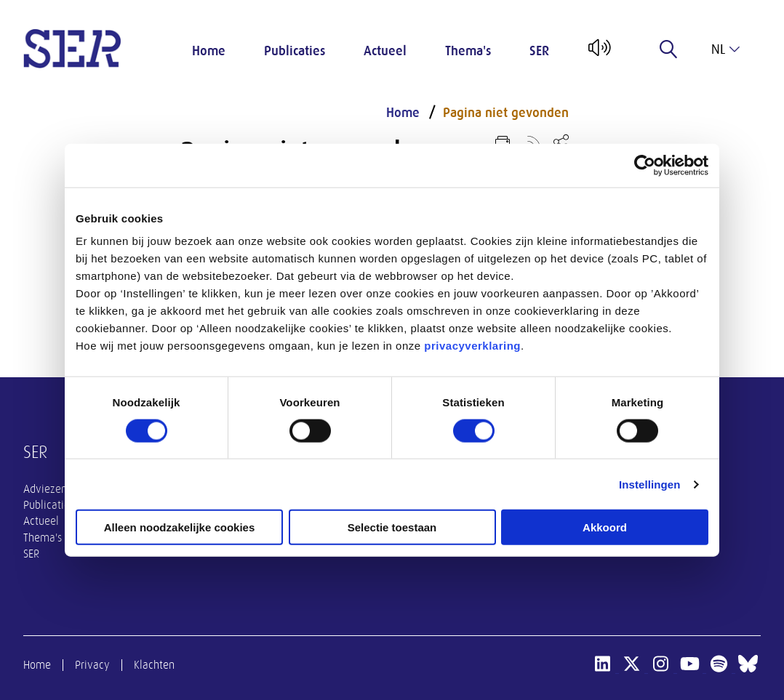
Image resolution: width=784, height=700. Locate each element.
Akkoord (605, 527)
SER (539, 51)
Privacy (92, 665)
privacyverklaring (472, 346)
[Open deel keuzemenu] (561, 141)
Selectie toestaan (392, 527)
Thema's (468, 51)
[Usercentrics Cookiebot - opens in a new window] (645, 165)
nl (725, 49)
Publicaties (295, 51)
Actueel (385, 51)
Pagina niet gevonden (506, 113)
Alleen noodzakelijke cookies (180, 527)
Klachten (154, 665)
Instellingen (650, 484)
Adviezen (45, 489)
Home (209, 51)
